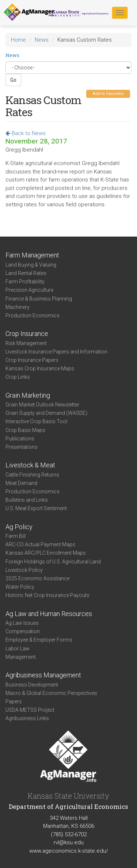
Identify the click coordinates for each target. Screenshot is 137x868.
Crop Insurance (27, 334)
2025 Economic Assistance (37, 578)
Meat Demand (21, 483)
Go (13, 80)
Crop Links (18, 377)
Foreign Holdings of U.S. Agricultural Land (53, 562)
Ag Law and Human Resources (49, 614)
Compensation (23, 631)
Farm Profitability (25, 282)
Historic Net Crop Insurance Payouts (47, 595)
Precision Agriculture (29, 290)
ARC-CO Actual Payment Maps (40, 544)
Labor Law (18, 649)
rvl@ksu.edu (69, 842)
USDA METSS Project (30, 710)
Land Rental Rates (26, 273)
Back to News (26, 133)
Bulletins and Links (27, 500)
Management (21, 657)
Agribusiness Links (27, 718)
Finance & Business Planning (39, 299)
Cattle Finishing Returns (32, 475)
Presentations (22, 447)
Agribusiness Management (43, 675)
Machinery (18, 307)
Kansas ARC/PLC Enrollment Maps (46, 553)
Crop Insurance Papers (32, 360)
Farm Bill (16, 536)
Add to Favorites (108, 94)
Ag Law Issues (22, 623)
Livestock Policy (24, 570)
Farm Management (32, 255)
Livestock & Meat (30, 465)
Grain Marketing (28, 395)
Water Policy (20, 587)
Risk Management (26, 343)
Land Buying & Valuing (31, 265)
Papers (14, 701)
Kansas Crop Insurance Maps (40, 368)
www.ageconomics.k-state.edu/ (69, 851)
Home (18, 40)
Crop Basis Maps (25, 430)
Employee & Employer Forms (39, 640)
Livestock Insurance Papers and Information (56, 352)
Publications (20, 439)
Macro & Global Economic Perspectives (51, 693)
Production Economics (33, 316)
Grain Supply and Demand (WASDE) (46, 413)
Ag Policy (19, 527)
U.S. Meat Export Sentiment (36, 508)
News (42, 40)
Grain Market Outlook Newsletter (42, 405)
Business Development (32, 685)
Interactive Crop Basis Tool (36, 421)
